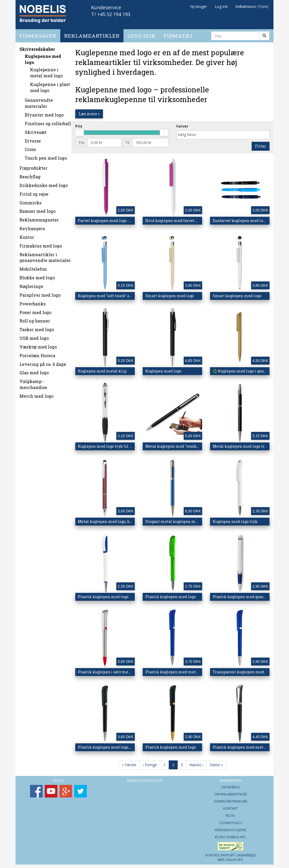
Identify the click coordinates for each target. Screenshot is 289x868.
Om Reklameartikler (231, 792)
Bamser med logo (38, 209)
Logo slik (142, 34)
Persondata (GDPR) (230, 828)
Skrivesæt (36, 130)
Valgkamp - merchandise (33, 382)
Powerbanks (33, 302)
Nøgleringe (31, 284)
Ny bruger (198, 6)
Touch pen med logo (46, 156)
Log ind (221, 6)
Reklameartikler (92, 34)
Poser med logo (35, 310)
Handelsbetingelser (231, 799)
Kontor (27, 235)
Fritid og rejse (34, 192)
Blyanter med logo (44, 113)
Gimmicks (30, 201)
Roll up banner (35, 319)
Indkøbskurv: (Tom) (252, 6)
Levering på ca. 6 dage (43, 362)
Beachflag (30, 175)
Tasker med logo (37, 328)
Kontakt (230, 807)
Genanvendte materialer (39, 101)
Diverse (33, 139)
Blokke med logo (37, 276)
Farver (182, 124)
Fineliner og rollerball (48, 121)
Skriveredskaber (37, 47)
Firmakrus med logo (41, 244)
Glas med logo (34, 371)
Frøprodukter (33, 166)
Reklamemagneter (39, 218)
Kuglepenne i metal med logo (46, 71)
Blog (230, 814)
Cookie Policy (231, 821)
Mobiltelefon (33, 267)
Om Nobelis (230, 785)
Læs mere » (89, 112)
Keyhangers (32, 227)
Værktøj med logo (38, 345)
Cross (30, 147)
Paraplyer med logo (40, 293)
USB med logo (34, 336)
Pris (79, 124)
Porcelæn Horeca (37, 353)
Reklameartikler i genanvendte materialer (45, 255)
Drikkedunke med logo (44, 183)
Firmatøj (178, 34)
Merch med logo (36, 394)
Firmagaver (38, 34)
